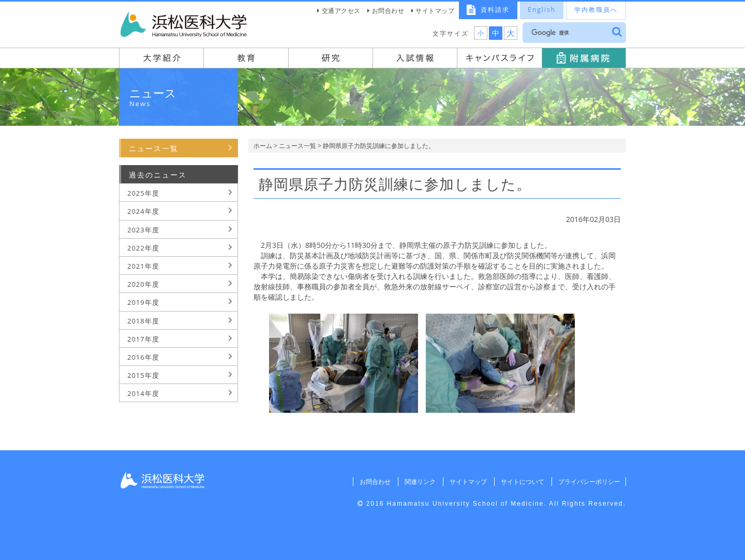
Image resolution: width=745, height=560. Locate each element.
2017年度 (143, 339)
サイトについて (520, 482)
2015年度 (143, 375)
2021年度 (143, 266)
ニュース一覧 (297, 146)
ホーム (263, 146)
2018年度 (143, 321)
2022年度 (143, 248)
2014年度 (143, 393)
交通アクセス (341, 11)
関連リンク (416, 482)
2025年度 (143, 193)
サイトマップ (435, 11)
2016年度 (143, 357)
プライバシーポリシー (588, 482)
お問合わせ (388, 11)
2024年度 (143, 211)
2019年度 (143, 302)
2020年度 (143, 284)
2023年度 (143, 230)
